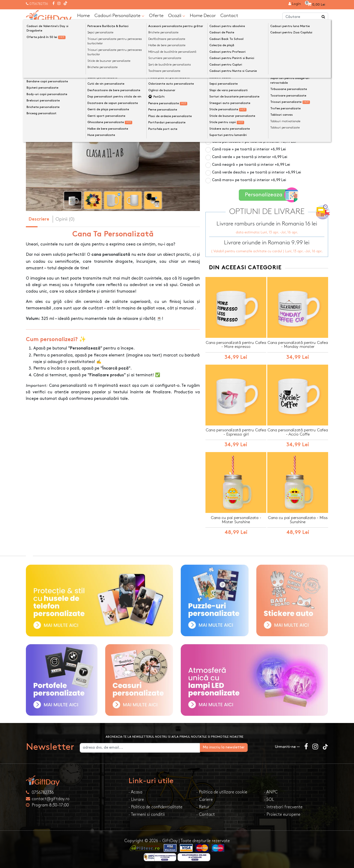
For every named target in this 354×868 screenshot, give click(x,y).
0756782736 (39, 4)
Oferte (156, 15)
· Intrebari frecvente (283, 807)
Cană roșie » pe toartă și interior (249, 149)
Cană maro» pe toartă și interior (249, 180)
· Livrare (136, 799)
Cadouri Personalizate (119, 16)
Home (83, 15)
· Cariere (205, 799)
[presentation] (37, 125)
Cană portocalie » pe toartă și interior (254, 141)
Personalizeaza (268, 195)
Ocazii (177, 16)
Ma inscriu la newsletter (245, 747)
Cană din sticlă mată (239, 103)
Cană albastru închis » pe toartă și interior (257, 118)
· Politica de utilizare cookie (222, 792)
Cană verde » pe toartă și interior (250, 157)
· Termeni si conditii (147, 814)
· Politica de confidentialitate (155, 807)
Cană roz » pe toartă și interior (248, 111)
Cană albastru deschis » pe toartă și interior (259, 126)
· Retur (203, 807)
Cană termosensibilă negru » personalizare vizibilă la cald (269, 92)
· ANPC (271, 792)
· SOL (269, 799)
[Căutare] (323, 17)
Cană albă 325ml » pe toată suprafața (246, 82)
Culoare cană (219, 74)
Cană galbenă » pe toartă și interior (252, 134)
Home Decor (203, 15)
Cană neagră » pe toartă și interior (251, 164)
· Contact (206, 814)
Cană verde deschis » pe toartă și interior (257, 172)
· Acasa (135, 792)
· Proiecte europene (282, 814)
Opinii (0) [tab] (65, 219)
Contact (229, 15)
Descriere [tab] (39, 219)
